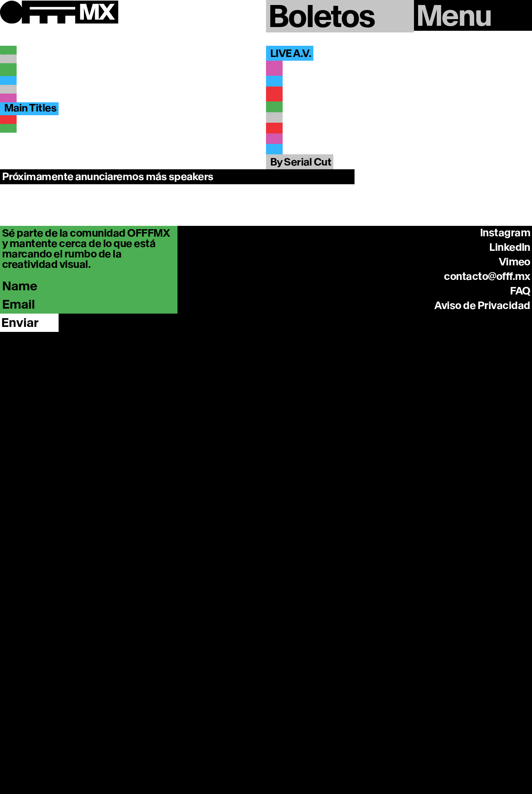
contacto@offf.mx (487, 545)
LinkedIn (510, 516)
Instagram (505, 501)
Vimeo (515, 530)
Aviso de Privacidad (482, 574)
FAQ (520, 559)
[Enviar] (29, 591)
